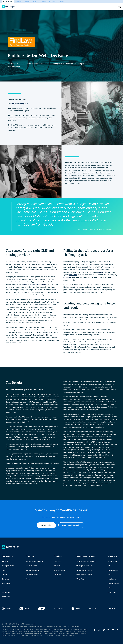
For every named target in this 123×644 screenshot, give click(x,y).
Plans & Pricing (46, 525)
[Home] (9, 7)
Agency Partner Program (84, 570)
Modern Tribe (102, 272)
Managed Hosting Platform (34, 561)
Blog (109, 575)
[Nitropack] (43, 2)
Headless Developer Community (86, 561)
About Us (5, 561)
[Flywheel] (18, 2)
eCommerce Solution (32, 570)
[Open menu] (120, 7)
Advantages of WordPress (84, 566)
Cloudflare (67, 277)
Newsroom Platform (32, 575)
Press (4, 570)
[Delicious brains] (62, 2)
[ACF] (34, 2)
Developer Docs (113, 561)
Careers (4, 575)
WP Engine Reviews (8, 566)
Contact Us (5, 579)
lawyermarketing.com (20, 104)
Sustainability (6, 592)
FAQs (109, 588)
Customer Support (113, 583)
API (109, 566)
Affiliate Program (81, 579)
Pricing (28, 579)
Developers (58, 575)
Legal (4, 588)
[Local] (27, 2)
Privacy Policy (6, 583)
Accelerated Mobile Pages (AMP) (35, 284)
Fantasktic (73, 275)
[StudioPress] (53, 2)
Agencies (57, 566)
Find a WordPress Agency (84, 575)
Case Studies (112, 579)
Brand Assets (6, 597)
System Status (112, 592)
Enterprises (57, 561)
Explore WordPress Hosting (71, 525)
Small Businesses (59, 570)
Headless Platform (32, 566)
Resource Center (113, 570)
